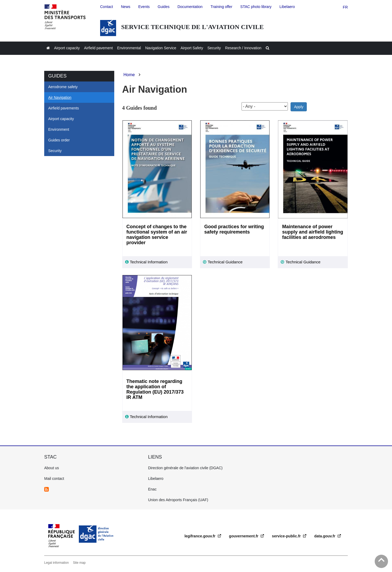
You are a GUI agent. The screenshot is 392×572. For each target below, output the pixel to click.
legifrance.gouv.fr (201, 536)
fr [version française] (345, 7)
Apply (299, 107)
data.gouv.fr (325, 536)
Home (129, 75)
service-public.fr (287, 536)
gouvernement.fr (244, 536)
